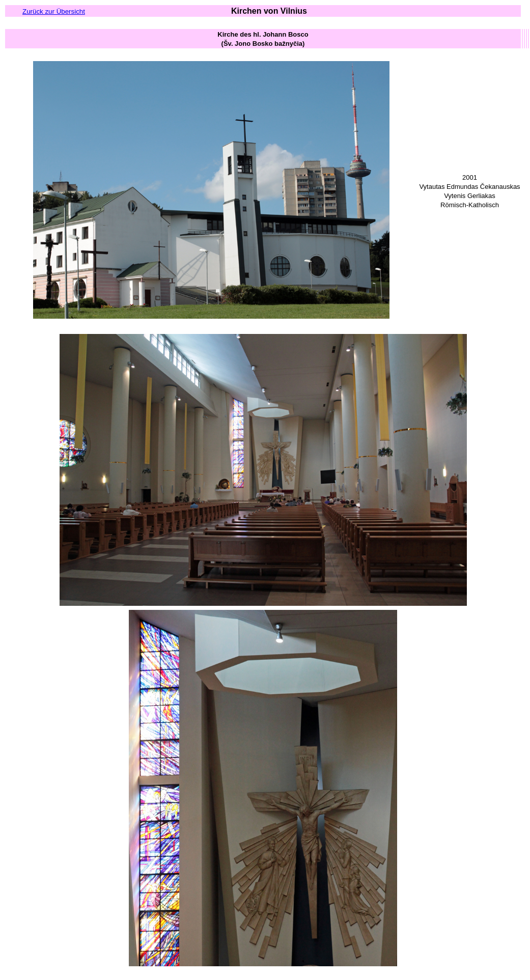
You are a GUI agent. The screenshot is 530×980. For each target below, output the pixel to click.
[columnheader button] (263, 39)
